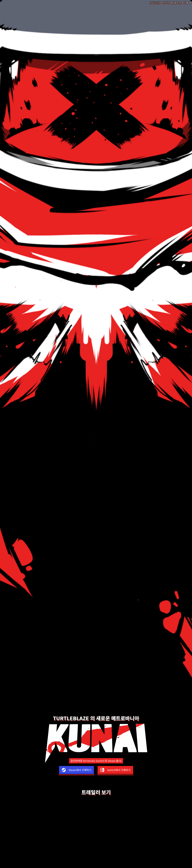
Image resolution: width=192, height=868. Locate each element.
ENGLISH (155, 3)
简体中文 (176, 3)
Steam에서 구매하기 (80, 770)
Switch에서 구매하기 (119, 770)
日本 (186, 3)
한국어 (166, 3)
